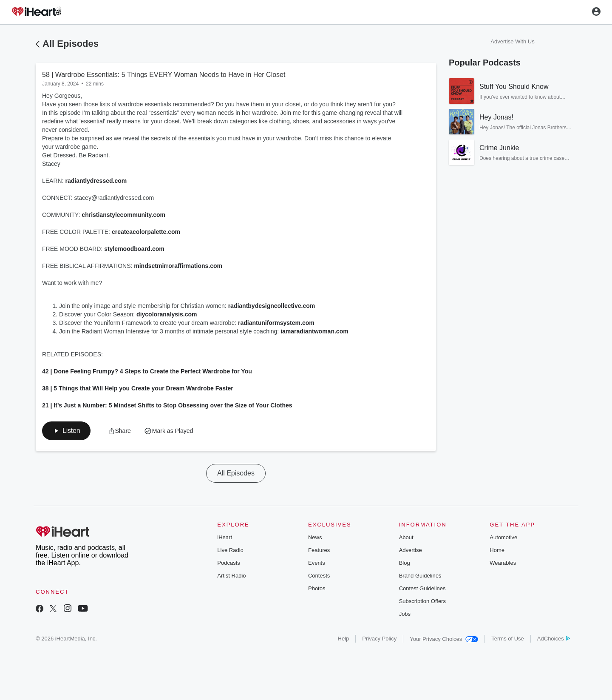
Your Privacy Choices (444, 639)
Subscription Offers (422, 601)
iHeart (225, 537)
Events (317, 563)
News (315, 537)
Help (344, 639)
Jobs (405, 614)
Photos (317, 588)
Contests (319, 576)
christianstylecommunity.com (123, 215)
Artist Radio (231, 576)
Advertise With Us (512, 41)
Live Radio (230, 550)
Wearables (503, 563)
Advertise (411, 550)
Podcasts (228, 563)
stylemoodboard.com (134, 249)
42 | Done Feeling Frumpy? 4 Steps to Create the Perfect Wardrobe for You (147, 371)
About (406, 537)
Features (319, 550)
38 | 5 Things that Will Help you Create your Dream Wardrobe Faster (138, 388)
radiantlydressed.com (96, 181)
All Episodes (71, 44)
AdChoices (554, 639)
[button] (66, 431)
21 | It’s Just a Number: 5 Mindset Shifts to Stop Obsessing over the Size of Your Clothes (167, 405)
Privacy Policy (379, 639)
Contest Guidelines (422, 588)
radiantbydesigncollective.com (272, 306)
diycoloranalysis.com (167, 314)
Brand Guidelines (420, 576)
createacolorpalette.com (146, 232)
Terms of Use (508, 639)
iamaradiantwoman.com (314, 331)
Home (497, 550)
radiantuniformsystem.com (276, 323)
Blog (405, 563)
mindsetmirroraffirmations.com (178, 266)
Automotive (503, 537)
